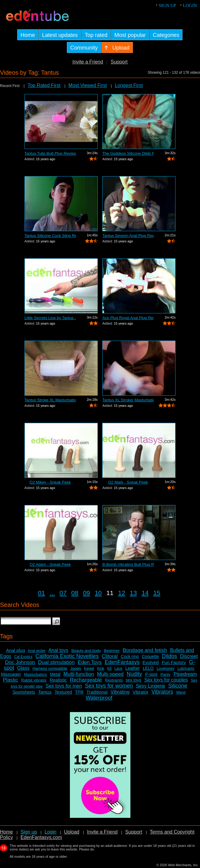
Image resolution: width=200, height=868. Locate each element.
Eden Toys (90, 662)
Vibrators (162, 692)
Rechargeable (86, 680)
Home (7, 832)
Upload (72, 832)
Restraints (114, 680)
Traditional (97, 692)
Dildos (169, 656)
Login (190, 5)
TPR (79, 692)
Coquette (150, 656)
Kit (109, 669)
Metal (55, 674)
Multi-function (79, 674)
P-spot (151, 674)
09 (86, 593)
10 (98, 593)
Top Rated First (44, 85)
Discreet (189, 656)
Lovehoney (166, 669)
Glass (23, 668)
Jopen (75, 668)
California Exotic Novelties (67, 656)
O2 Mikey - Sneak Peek (50, 482)
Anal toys (58, 650)
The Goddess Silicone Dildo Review (128, 153)
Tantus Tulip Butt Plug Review (50, 153)
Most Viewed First (88, 85)
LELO (148, 668)
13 (133, 593)
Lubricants (186, 669)
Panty (165, 674)
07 (63, 593)
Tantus (45, 692)
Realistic (58, 680)
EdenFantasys (122, 662)
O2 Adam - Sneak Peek (50, 564)
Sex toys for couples (166, 680)
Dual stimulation (56, 662)
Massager (11, 674)
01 (41, 593)
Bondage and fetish (145, 650)
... (52, 593)
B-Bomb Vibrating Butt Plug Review (128, 564)
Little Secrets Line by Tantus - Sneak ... (50, 318)
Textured (63, 692)
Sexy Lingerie (151, 686)
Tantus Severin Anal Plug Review (128, 236)
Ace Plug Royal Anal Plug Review (128, 318)
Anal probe (37, 651)
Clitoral (110, 656)
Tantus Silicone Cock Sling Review (50, 236)
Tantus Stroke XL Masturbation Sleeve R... (50, 400)
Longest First (129, 85)
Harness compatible (50, 668)
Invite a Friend (88, 62)
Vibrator (140, 692)
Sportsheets (24, 692)
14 (145, 593)
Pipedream (185, 674)
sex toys (133, 680)
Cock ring (130, 656)
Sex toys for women (109, 686)
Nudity (134, 674)
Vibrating (120, 692)
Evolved (151, 662)
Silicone (178, 686)
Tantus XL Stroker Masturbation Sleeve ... (128, 400)
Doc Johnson (20, 662)
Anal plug (16, 650)
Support (119, 62)
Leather (132, 668)
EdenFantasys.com (41, 837)
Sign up (167, 5)
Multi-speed (110, 674)
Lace (118, 669)
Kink (101, 669)
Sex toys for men (64, 686)
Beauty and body (86, 651)
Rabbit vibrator (34, 680)
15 (157, 593)
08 (75, 593)
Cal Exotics (23, 657)
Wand (181, 692)
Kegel (89, 668)
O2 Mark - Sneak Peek (128, 482)
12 (121, 593)
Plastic (11, 680)
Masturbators (35, 674)
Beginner (112, 651)
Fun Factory (174, 662)
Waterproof (99, 698)
